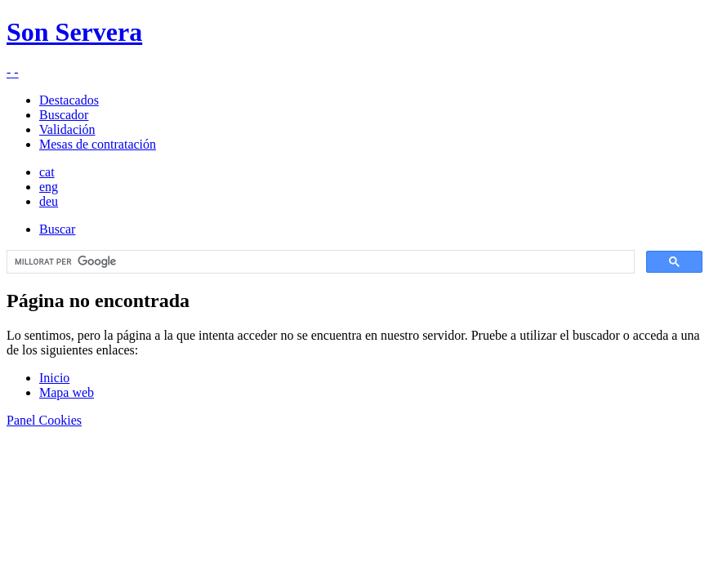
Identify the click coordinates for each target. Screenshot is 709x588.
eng (49, 187)
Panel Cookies (44, 420)
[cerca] (319, 262)
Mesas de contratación (98, 144)
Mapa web (67, 392)
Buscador (64, 115)
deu (49, 201)
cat (47, 172)
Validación (67, 129)
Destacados (69, 100)
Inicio (54, 378)
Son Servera (74, 32)
